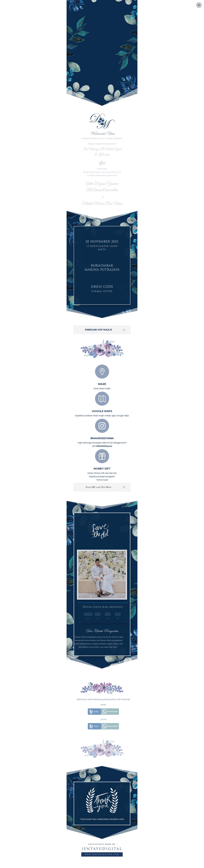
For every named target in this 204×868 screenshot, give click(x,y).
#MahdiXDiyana (102, 438)
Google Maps (102, 411)
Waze (102, 384)
